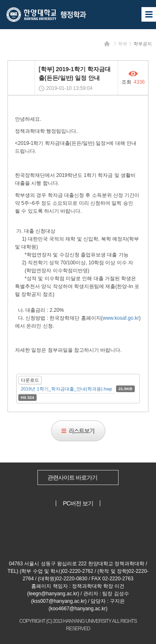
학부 (123, 44)
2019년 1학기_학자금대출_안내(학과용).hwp (66, 389)
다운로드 (30, 380)
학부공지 (143, 44)
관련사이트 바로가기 (72, 477)
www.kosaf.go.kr (121, 318)
